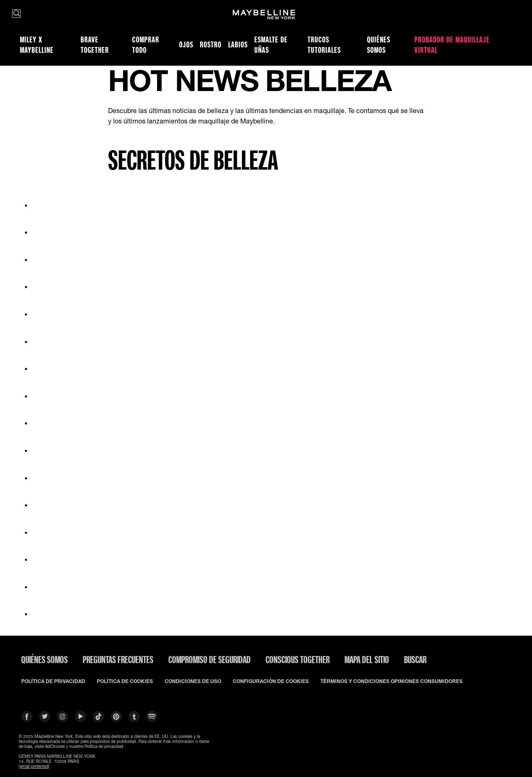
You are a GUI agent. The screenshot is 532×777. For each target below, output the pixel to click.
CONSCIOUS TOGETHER (298, 659)
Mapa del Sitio (367, 659)
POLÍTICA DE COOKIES (125, 681)
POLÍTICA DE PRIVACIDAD (53, 681)
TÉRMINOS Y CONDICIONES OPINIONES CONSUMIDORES (392, 681)
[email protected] (34, 766)
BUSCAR (415, 659)
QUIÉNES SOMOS (44, 659)
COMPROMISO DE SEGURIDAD (209, 659)
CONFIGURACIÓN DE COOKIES (271, 681)
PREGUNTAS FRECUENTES (118, 659)
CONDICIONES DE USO (193, 681)
